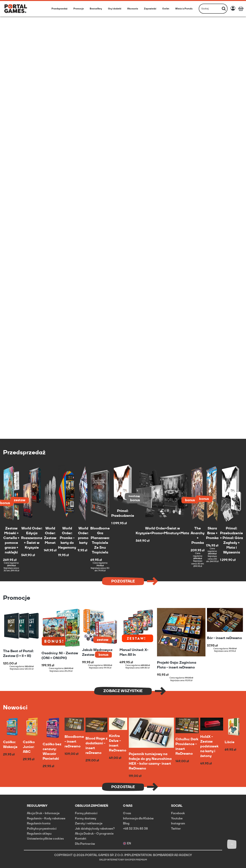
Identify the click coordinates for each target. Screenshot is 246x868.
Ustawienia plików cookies (45, 839)
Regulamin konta (39, 823)
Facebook (178, 813)
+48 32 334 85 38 (135, 829)
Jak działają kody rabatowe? (95, 829)
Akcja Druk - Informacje (43, 813)
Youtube (177, 818)
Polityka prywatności (42, 829)
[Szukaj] (224, 9)
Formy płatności (86, 813)
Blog (126, 823)
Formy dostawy (86, 818)
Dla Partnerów (85, 844)
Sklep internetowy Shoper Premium (123, 860)
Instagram (178, 823)
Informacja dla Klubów (138, 818)
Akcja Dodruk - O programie (94, 834)
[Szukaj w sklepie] (210, 9)
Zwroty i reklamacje (89, 823)
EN (127, 843)
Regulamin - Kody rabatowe (46, 818)
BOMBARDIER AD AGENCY (172, 855)
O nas (127, 813)
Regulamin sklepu (39, 834)
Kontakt (81, 839)
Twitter (176, 829)
